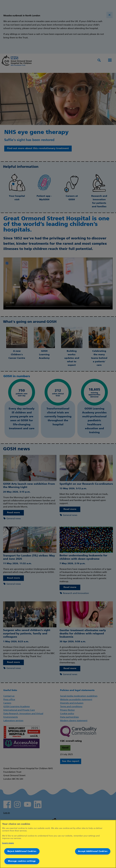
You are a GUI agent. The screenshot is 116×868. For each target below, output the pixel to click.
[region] (58, 844)
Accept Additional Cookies (93, 851)
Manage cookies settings (22, 861)
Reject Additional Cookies (22, 851)
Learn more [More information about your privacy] (8, 843)
